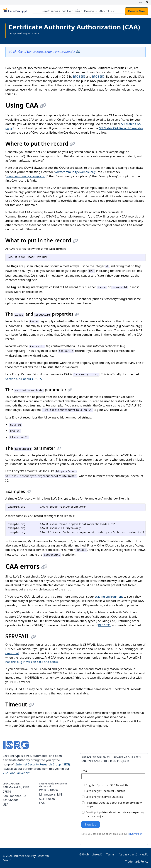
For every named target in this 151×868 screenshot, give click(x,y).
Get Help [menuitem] (68, 11)
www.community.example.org (75, 172)
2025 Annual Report (16, 773)
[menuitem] (91, 11)
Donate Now (137, 11)
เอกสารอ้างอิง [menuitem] (51, 11)
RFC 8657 (98, 77)
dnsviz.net (12, 653)
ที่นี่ (78, 52)
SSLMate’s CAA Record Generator (121, 128)
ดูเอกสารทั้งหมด (16, 36)
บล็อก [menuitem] (79, 11)
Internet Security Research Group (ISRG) (43, 764)
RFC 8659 (79, 77)
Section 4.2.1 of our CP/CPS (24, 379)
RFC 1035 (104, 625)
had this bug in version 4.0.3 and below (32, 662)
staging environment (109, 597)
